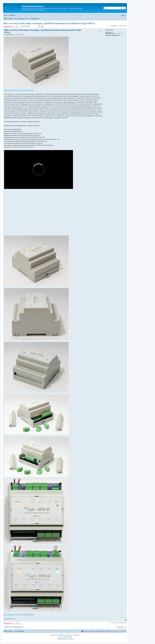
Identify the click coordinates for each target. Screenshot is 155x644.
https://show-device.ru (10, 619)
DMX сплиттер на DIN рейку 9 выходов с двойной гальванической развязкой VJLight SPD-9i (49, 23)
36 (112, 32)
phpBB (61, 635)
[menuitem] (13, 15)
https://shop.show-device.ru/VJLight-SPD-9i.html (19, 90)
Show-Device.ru (109, 30)
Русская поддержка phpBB (65, 637)
